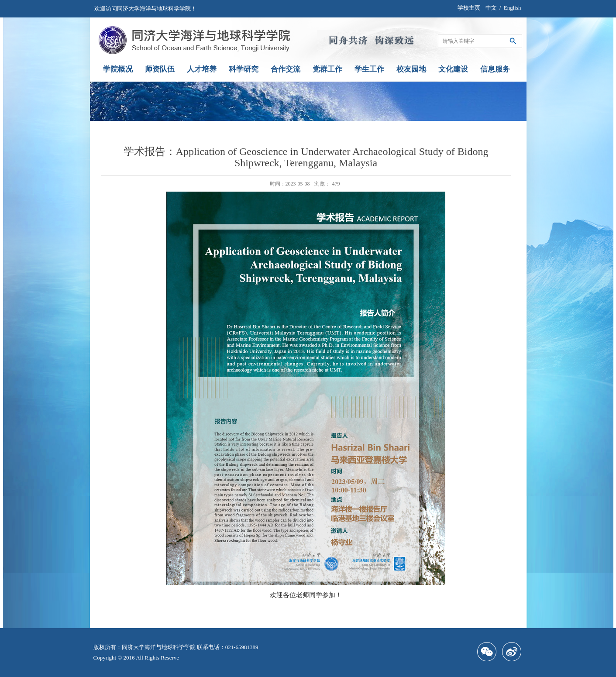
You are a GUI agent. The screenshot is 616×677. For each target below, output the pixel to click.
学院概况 (118, 69)
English (513, 8)
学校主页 (469, 8)
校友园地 (411, 69)
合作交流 (286, 69)
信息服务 (495, 69)
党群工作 (327, 69)
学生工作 (369, 69)
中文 (491, 8)
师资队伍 (160, 69)
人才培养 (202, 69)
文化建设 (453, 69)
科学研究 (244, 69)
